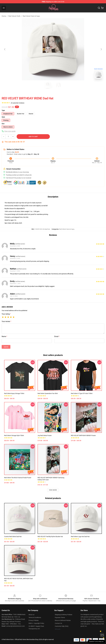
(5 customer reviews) (18, 103)
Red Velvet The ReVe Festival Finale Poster (18, 478)
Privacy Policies (34, 620)
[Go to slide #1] (48, 85)
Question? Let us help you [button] (96, 642)
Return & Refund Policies (63, 620)
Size (3, 124)
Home (4, 16)
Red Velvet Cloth (14, 16)
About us (31, 615)
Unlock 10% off (102, 635)
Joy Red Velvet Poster (45, 435)
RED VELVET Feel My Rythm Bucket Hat (50, 537)
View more (53, 490)
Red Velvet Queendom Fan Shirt (48, 393)
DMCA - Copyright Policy (36, 623)
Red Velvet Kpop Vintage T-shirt (14, 393)
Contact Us (58, 623)
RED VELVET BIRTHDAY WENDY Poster (83, 435)
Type (3, 110)
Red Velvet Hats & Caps (31, 16)
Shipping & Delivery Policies (63, 615)
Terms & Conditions (35, 617)
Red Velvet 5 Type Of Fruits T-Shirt (82, 393)
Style (3, 117)
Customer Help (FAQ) (62, 626)
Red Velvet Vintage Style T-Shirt (14, 435)
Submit (6, 347)
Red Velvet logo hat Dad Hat (80, 537)
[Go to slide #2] (58, 85)
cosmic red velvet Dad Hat (13, 537)
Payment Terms (60, 617)
